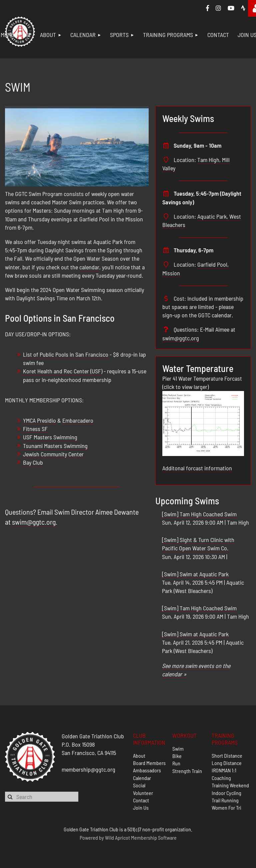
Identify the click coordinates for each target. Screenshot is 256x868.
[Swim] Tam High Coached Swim (199, 514)
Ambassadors (147, 770)
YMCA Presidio (39, 420)
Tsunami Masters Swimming (55, 446)
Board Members (149, 763)
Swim (178, 748)
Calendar (142, 778)
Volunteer (143, 793)
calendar (89, 267)
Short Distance (227, 755)
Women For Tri (226, 807)
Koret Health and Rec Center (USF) (63, 371)
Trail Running (225, 800)
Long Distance (227, 763)
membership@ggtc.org (88, 769)
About (139, 755)
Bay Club (33, 462)
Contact (141, 800)
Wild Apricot (117, 837)
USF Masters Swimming (50, 437)
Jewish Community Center (53, 454)
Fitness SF (35, 429)
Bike (177, 756)
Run (176, 763)
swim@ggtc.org (34, 522)
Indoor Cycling (226, 793)
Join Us (141, 807)
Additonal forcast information (197, 468)
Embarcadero (78, 420)
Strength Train (187, 771)
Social (139, 785)
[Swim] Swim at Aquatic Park (195, 574)
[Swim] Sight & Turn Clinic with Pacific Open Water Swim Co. (198, 544)
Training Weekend (230, 785)
